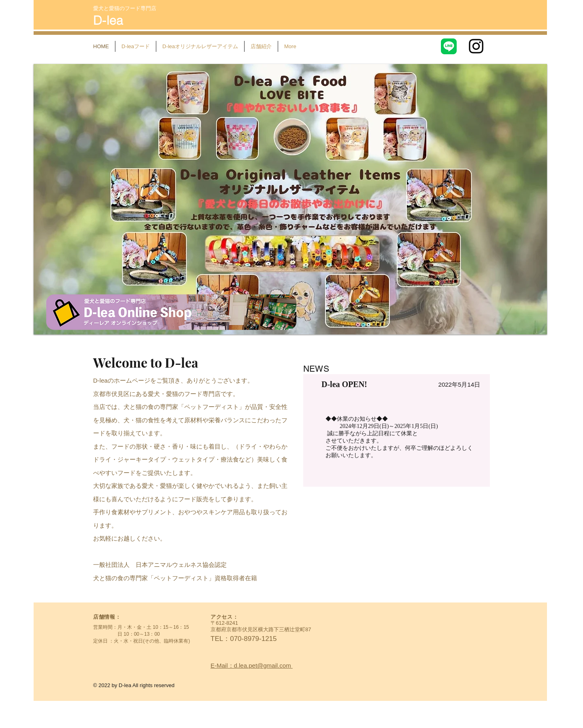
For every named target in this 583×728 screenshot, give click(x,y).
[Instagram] (476, 46)
